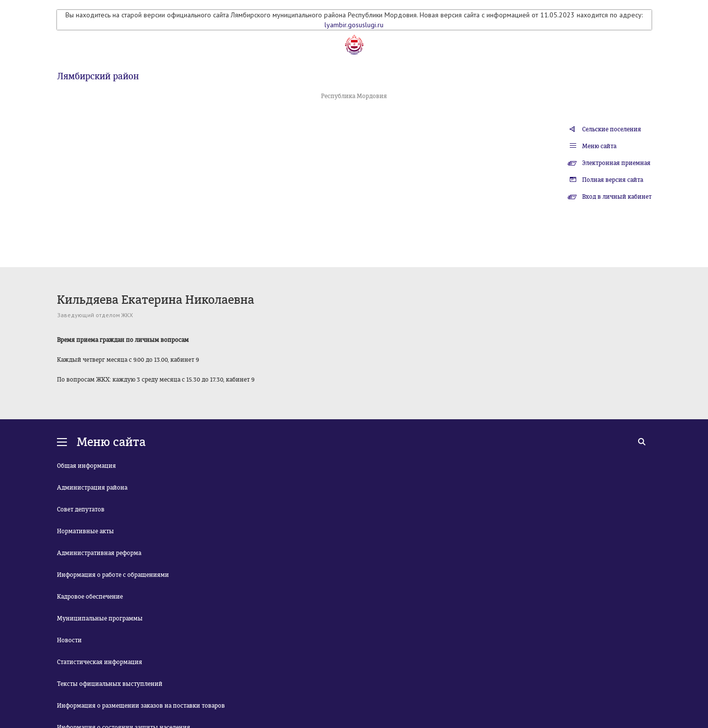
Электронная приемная (616, 163)
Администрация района (92, 488)
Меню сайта (599, 146)
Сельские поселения (612, 129)
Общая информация (86, 466)
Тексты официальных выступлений (110, 684)
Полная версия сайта (613, 180)
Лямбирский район (98, 76)
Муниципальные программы (100, 618)
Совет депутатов (81, 509)
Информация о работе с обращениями (113, 575)
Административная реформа (99, 553)
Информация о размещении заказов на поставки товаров (141, 706)
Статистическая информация (100, 662)
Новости (69, 640)
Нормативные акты (85, 531)
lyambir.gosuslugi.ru (354, 25)
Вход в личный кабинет (617, 197)
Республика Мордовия (354, 96)
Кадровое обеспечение (90, 597)
